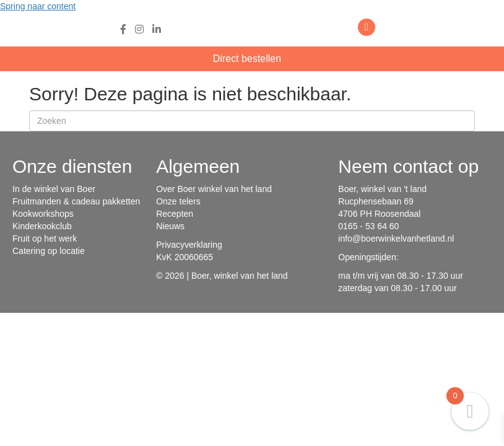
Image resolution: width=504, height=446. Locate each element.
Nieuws (170, 226)
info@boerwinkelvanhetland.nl (396, 238)
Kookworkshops (43, 214)
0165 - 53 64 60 (368, 226)
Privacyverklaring (189, 245)
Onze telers (178, 201)
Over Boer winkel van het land (214, 189)
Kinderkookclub (42, 226)
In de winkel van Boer (54, 189)
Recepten (175, 214)
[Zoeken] (252, 121)
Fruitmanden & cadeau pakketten (76, 201)
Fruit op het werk (45, 238)
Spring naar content (38, 6)
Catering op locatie (49, 251)
